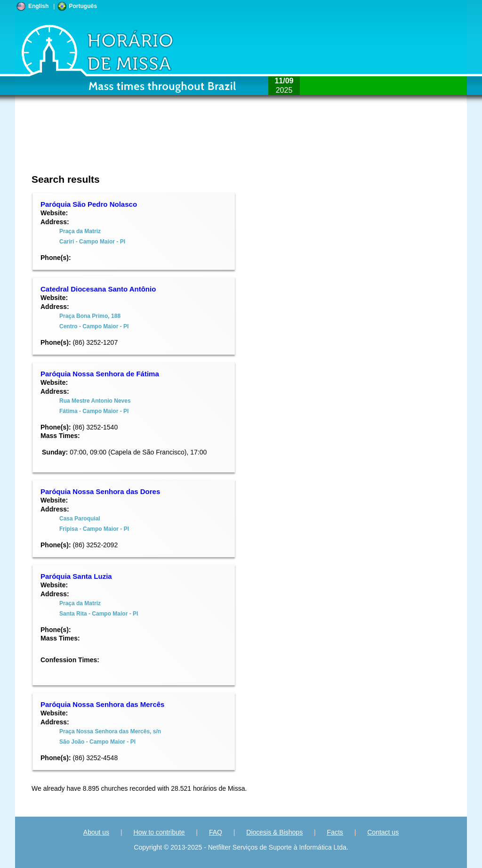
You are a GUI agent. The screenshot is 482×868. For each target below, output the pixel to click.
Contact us (383, 832)
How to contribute (159, 832)
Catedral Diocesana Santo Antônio (98, 289)
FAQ (216, 832)
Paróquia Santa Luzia (76, 576)
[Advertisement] (178, 144)
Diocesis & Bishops (274, 832)
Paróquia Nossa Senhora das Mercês (102, 704)
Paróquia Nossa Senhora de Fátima (100, 374)
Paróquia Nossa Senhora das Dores (100, 491)
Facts (335, 832)
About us (96, 832)
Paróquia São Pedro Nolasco (89, 204)
